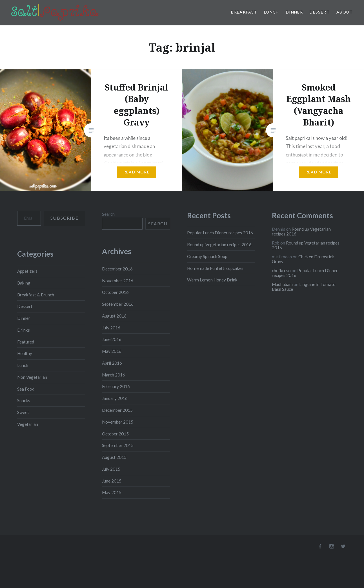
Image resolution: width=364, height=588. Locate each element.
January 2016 (115, 398)
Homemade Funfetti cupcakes (215, 268)
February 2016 (116, 386)
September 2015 (118, 445)
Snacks (24, 400)
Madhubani (282, 284)
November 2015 (118, 422)
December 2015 (117, 410)
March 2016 (114, 375)
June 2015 (112, 481)
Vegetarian (28, 424)
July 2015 (111, 469)
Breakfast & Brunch (36, 295)
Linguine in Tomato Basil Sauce (304, 287)
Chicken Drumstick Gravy (303, 259)
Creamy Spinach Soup (207, 256)
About (345, 12)
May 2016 (112, 351)
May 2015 (112, 492)
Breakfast (244, 12)
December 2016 (117, 269)
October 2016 (115, 292)
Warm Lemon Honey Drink (212, 280)
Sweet (23, 412)
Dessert (320, 12)
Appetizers (27, 271)
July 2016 (111, 328)
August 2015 (114, 457)
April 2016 (112, 363)
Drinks (24, 330)
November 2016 (118, 281)
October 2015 (115, 434)
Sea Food (26, 389)
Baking (24, 283)
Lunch (272, 12)
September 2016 (118, 304)
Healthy (25, 353)
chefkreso (281, 270)
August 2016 (114, 316)
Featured (26, 342)
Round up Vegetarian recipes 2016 (219, 245)
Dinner (294, 12)
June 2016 (112, 339)
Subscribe (64, 218)
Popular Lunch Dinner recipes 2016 (220, 233)
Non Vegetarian (32, 377)
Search (108, 214)
